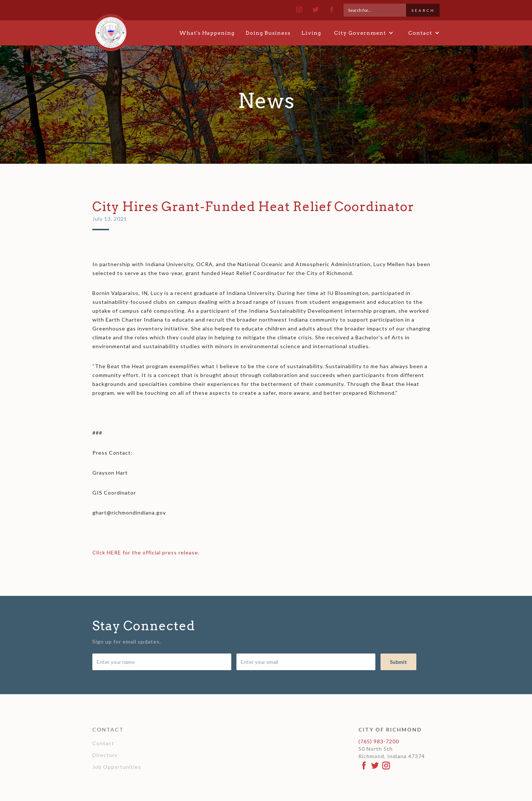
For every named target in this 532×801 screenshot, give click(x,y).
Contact (103, 743)
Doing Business (268, 33)
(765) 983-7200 (379, 741)
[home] (111, 29)
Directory (105, 755)
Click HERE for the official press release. (146, 552)
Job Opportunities (117, 767)
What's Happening (207, 33)
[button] (364, 33)
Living (311, 33)
